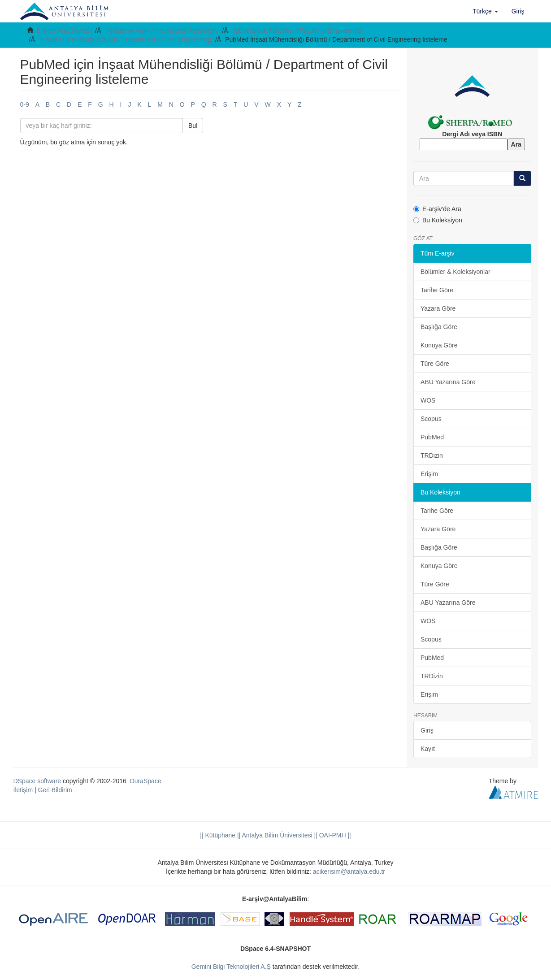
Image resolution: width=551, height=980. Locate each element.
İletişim (23, 790)
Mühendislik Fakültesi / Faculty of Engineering (298, 30)
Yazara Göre (438, 308)
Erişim (429, 474)
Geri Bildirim (55, 790)
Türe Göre (435, 364)
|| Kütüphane (218, 835)
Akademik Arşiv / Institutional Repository (163, 30)
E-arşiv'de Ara (437, 209)
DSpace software (37, 781)
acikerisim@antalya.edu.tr (349, 872)
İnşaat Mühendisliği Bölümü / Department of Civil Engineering (126, 39)
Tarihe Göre (437, 290)
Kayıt (428, 749)
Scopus (431, 419)
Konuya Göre (439, 345)
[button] (485, 11)
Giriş (427, 730)
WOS (428, 400)
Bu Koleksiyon (438, 220)
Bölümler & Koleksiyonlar (456, 272)
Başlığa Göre (439, 327)
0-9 (25, 104)
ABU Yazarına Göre (448, 382)
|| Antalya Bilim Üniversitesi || (276, 835)
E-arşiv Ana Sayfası (64, 30)
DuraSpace (146, 781)
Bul (193, 126)
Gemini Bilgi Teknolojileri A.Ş (231, 967)
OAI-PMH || (334, 835)
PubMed (432, 437)
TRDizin (432, 455)
